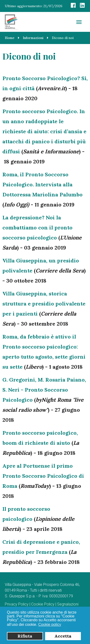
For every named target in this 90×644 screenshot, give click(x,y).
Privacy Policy (17, 604)
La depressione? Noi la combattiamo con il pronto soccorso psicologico (37, 228)
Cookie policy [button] (50, 625)
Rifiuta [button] (25, 636)
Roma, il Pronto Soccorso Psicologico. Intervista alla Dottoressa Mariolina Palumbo (42, 184)
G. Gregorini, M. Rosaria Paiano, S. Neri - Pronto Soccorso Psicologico (44, 390)
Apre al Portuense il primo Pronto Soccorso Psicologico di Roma (43, 476)
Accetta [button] (63, 636)
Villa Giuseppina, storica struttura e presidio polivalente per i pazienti (44, 304)
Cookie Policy (43, 604)
